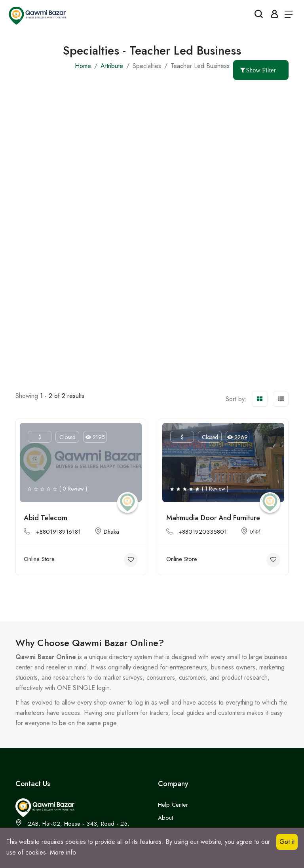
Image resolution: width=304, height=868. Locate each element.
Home (83, 66)
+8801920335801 (203, 532)
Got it (287, 842)
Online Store (39, 559)
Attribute (112, 66)
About (165, 818)
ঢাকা (251, 532)
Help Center (173, 805)
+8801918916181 (58, 532)
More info (63, 852)
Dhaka (107, 532)
